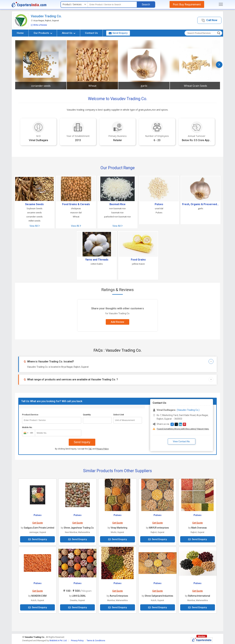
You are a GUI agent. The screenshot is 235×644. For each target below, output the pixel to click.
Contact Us (91, 33)
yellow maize (138, 264)
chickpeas (76, 208)
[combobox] (28, 433)
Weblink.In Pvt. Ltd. (58, 640)
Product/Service (30, 415)
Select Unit (119, 415)
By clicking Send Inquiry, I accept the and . (82, 449)
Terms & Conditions (96, 640)
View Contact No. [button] (182, 441)
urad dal (159, 208)
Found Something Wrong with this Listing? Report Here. (183, 429)
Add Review (117, 322)
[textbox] (112, 4)
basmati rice (117, 212)
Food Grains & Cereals (76, 204)
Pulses (159, 204)
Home (20, 33)
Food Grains (138, 260)
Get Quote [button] (38, 523)
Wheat (92, 86)
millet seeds (35, 221)
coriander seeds (41, 86)
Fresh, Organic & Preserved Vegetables (201, 204)
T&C (90, 449)
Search (146, 4)
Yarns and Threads (97, 260)
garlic (144, 86)
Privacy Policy (102, 449)
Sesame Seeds (34, 204)
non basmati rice (117, 208)
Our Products (43, 33)
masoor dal (76, 212)
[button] (209, 20)
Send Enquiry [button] (118, 33)
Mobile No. (27, 427)
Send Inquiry (82, 442)
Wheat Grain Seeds (196, 86)
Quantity (87, 415)
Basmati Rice (117, 204)
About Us (69, 33)
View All (35, 226)
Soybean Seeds (35, 208)
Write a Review (39, 25)
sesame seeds (34, 212)
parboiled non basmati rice (117, 217)
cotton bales (97, 264)
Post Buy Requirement (187, 4)
